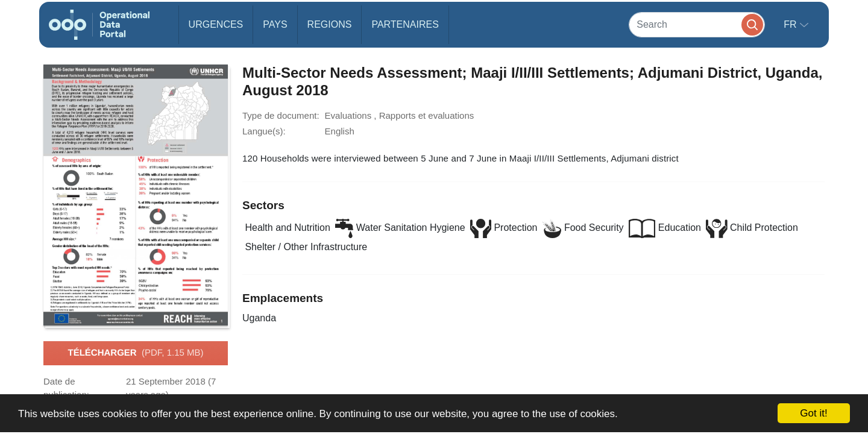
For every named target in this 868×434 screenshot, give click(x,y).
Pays (275, 24)
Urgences (216, 24)
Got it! (813, 413)
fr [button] (791, 24)
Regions (330, 24)
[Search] (697, 24)
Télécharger (135, 353)
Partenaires (405, 24)
